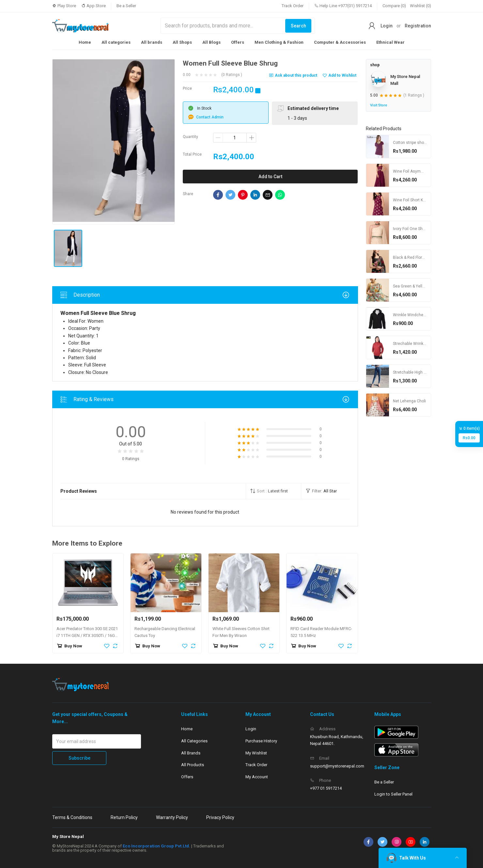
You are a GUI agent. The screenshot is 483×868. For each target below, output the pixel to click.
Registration (418, 26)
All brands (152, 42)
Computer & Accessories (340, 42)
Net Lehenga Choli (409, 401)
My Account (257, 777)
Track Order (293, 6)
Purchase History (261, 741)
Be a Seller (126, 6)
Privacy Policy (220, 817)
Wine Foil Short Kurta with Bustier (423, 200)
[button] (273, 491)
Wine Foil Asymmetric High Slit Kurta (426, 171)
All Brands (191, 753)
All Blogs (211, 42)
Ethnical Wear (390, 42)
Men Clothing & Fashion (279, 42)
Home (85, 42)
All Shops (182, 42)
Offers (238, 42)
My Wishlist (256, 753)
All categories (116, 42)
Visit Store (379, 105)
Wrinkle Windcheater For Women (422, 315)
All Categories (194, 741)
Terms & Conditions (72, 817)
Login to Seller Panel (393, 794)
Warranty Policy (172, 817)
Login (387, 26)
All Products (193, 765)
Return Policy (124, 817)
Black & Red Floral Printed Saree (422, 257)
